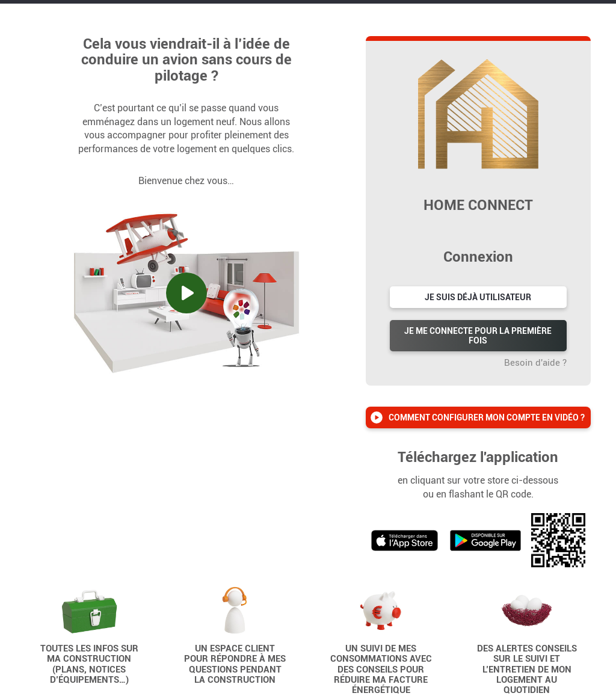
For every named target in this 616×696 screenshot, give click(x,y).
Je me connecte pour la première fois (478, 336)
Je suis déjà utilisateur (478, 297)
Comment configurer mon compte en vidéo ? (487, 417)
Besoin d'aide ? (535, 363)
